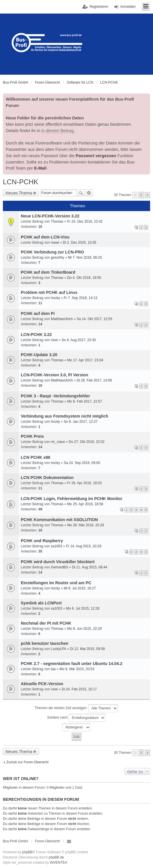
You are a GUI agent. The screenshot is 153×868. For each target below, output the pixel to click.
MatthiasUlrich (62, 319)
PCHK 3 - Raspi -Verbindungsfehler (55, 396)
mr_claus (58, 442)
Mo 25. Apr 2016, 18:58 (85, 504)
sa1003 (56, 546)
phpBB (27, 852)
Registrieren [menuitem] (99, 7)
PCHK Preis (32, 436)
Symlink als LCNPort (41, 603)
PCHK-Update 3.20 (39, 355)
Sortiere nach (76, 718)
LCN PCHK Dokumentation (47, 478)
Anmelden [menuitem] (128, 7)
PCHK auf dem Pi (38, 313)
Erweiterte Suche (89, 193)
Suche (81, 193)
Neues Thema (19, 193)
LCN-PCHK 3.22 (36, 335)
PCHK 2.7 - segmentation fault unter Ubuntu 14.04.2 (72, 664)
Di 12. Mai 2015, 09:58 (88, 649)
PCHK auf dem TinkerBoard (48, 272)
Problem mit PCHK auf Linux (49, 292)
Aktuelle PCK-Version (42, 684)
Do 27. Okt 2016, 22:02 (87, 442)
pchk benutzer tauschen (45, 643)
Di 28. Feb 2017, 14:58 (94, 380)
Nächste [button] (147, 195)
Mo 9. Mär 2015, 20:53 (77, 669)
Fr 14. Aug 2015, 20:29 (84, 546)
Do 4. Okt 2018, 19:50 (84, 278)
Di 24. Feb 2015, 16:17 (79, 689)
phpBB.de (56, 857)
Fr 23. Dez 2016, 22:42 (85, 221)
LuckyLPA (58, 649)
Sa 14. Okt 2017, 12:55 (94, 319)
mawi (55, 243)
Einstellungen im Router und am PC (56, 583)
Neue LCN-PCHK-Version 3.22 (50, 216)
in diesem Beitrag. (58, 131)
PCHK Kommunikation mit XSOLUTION (59, 520)
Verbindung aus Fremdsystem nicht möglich (65, 416)
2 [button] (141, 195)
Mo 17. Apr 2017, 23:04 (85, 360)
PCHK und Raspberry (42, 541)
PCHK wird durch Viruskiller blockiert (58, 562)
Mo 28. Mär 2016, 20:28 (86, 525)
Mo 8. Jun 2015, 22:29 (84, 629)
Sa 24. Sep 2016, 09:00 (82, 463)
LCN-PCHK (21, 182)
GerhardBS (59, 567)
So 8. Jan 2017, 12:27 (81, 422)
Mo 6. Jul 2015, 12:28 (83, 608)
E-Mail (40, 168)
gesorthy (57, 258)
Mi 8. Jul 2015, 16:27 (80, 588)
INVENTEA (59, 863)
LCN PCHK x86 (36, 457)
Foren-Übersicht (47, 841)
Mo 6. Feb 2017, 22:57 (85, 401)
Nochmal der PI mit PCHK (46, 623)
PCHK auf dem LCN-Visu (45, 237)
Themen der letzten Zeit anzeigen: (76, 708)
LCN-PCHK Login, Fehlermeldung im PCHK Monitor (72, 499)
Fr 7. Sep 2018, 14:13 (81, 298)
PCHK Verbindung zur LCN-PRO (52, 252)
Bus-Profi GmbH (15, 841)
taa (53, 669)
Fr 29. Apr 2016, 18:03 (84, 483)
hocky (55, 298)
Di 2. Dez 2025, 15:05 (79, 243)
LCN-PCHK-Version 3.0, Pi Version (55, 375)
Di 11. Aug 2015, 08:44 (89, 567)
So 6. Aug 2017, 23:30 (79, 340)
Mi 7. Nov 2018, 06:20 (85, 258)
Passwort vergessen (96, 156)
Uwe (54, 340)
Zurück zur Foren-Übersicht (27, 762)
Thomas (57, 221)
